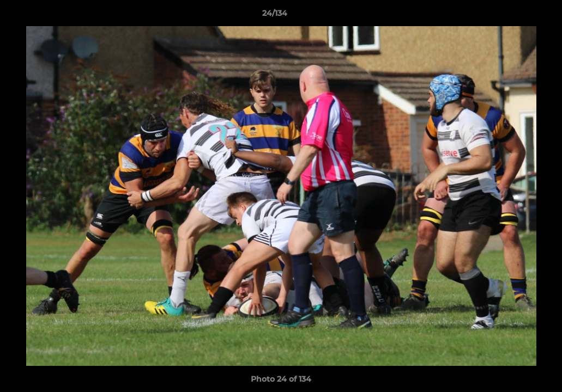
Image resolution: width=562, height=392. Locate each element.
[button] (516, 16)
